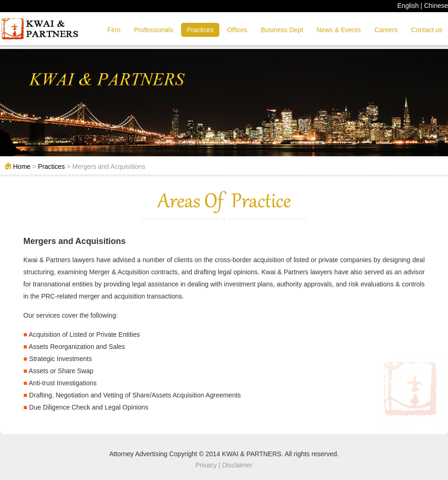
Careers (386, 30)
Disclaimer (237, 465)
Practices (200, 30)
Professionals (154, 30)
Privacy (206, 465)
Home (22, 167)
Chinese (436, 6)
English (408, 6)
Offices (237, 30)
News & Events (339, 30)
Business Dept (282, 30)
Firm (114, 30)
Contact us (427, 30)
